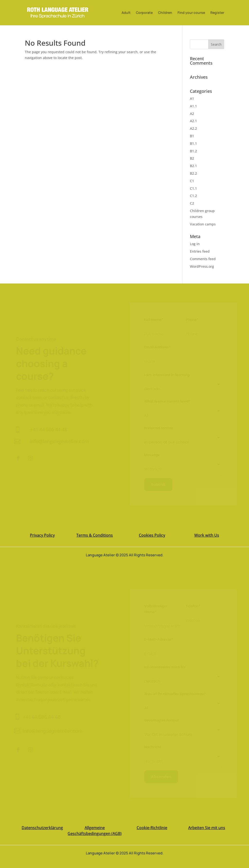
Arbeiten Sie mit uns (207, 828)
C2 (192, 203)
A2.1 (193, 121)
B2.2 (193, 173)
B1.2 (193, 151)
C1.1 (193, 188)
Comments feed (203, 259)
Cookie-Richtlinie (152, 828)
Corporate (144, 13)
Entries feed (200, 251)
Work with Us (207, 535)
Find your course (191, 13)
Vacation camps (203, 224)
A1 (192, 99)
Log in (195, 244)
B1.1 (193, 143)
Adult (126, 13)
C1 (192, 181)
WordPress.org (202, 266)
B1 (192, 136)
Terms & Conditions (95, 535)
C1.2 (193, 196)
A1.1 (193, 106)
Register (217, 13)
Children (165, 13)
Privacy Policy (42, 535)
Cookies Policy (152, 535)
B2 (192, 158)
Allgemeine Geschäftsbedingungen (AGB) (95, 831)
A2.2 (193, 128)
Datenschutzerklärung (42, 828)
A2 (192, 114)
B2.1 (193, 166)
